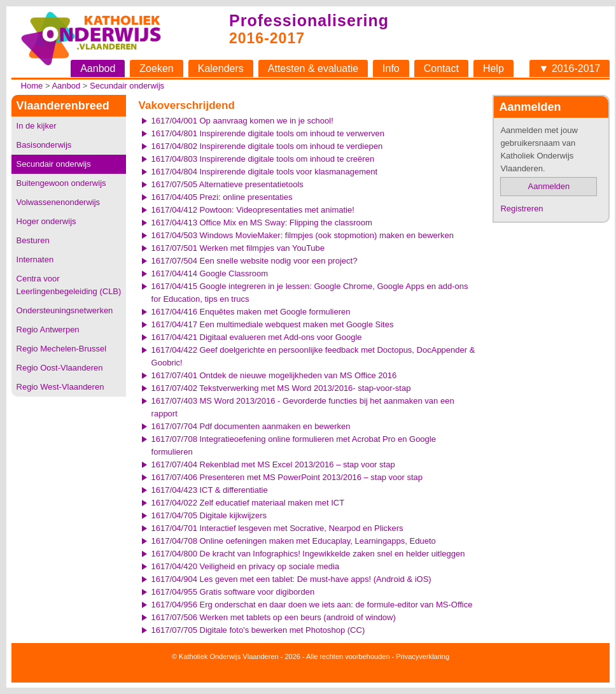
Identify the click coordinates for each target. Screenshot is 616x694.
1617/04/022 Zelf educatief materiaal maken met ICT (248, 503)
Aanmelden (549, 186)
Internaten (35, 259)
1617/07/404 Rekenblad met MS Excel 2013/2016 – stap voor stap (273, 464)
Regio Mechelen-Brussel (62, 349)
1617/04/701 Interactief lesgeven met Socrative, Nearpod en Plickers (277, 528)
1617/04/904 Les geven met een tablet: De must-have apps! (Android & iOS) (291, 579)
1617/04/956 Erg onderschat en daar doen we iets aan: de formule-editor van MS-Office (312, 605)
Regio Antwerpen (48, 329)
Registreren (521, 209)
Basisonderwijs (44, 145)
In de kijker (37, 126)
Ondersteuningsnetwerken (65, 310)
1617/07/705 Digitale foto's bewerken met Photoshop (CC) (258, 630)
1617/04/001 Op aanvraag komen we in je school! (242, 121)
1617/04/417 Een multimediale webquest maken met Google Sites (273, 324)
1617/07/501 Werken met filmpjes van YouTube (238, 248)
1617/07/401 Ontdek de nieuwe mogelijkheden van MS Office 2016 (274, 375)
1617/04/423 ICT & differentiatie (210, 490)
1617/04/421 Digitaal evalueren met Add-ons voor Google (257, 337)
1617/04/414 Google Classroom (210, 273)
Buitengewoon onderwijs (61, 183)
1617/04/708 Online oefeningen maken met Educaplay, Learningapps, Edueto (294, 541)
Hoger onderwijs (46, 221)
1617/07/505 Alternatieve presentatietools (227, 184)
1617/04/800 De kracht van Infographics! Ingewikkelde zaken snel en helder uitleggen (308, 554)
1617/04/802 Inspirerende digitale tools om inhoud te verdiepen (267, 146)
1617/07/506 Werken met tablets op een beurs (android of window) (274, 617)
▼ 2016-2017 (570, 68)
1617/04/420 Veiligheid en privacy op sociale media (246, 566)
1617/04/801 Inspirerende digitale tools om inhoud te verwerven (268, 133)
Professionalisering (309, 20)
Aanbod (98, 68)
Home (32, 86)
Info (391, 68)
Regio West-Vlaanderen (60, 387)
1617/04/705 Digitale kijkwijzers (209, 515)
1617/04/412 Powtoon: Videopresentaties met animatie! (253, 210)
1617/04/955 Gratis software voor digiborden (233, 592)
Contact (441, 68)
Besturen (33, 240)
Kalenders (221, 68)
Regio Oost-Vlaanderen (60, 368)
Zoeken (156, 68)
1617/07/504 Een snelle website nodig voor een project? (255, 261)
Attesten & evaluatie (313, 68)
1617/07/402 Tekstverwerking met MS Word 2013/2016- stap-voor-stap (281, 388)
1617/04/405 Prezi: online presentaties (222, 197)
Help (493, 68)
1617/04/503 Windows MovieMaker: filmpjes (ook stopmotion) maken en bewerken (303, 235)
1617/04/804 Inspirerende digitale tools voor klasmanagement (265, 172)
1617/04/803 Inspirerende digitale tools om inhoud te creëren (263, 159)
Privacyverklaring (423, 656)
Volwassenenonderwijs (59, 202)
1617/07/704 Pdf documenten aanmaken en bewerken (251, 426)
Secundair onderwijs (127, 86)
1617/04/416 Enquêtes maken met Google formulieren (251, 312)
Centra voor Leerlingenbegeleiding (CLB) (69, 285)
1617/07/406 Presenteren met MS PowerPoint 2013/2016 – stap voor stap (287, 477)
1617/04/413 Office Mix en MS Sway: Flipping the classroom (262, 223)
